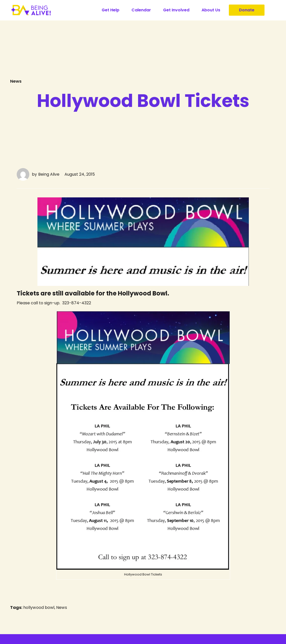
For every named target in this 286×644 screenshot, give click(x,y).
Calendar (141, 10)
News (16, 81)
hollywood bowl (39, 608)
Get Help (111, 10)
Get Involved (176, 10)
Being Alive (49, 174)
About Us (211, 10)
